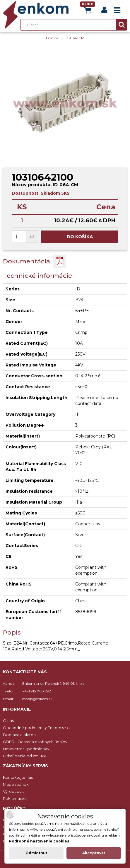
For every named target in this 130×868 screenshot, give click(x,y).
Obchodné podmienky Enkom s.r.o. (37, 728)
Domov (52, 38)
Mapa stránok (16, 784)
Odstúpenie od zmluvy (24, 756)
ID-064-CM (75, 38)
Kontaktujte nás (18, 777)
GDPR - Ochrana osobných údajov (35, 742)
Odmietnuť (36, 853)
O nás (8, 721)
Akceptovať (94, 853)
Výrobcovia (14, 791)
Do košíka (80, 237)
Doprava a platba (19, 735)
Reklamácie (14, 798)
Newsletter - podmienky (26, 749)
